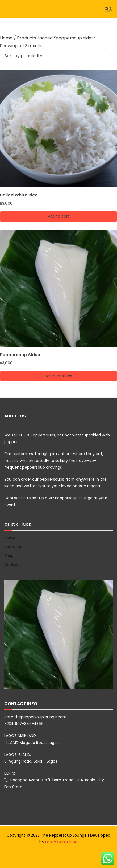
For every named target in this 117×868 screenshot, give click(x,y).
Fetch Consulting (61, 842)
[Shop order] (59, 56)
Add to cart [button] (59, 216)
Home (6, 38)
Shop (9, 556)
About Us (13, 547)
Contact (12, 564)
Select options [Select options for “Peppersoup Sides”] (59, 376)
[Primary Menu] (108, 9)
